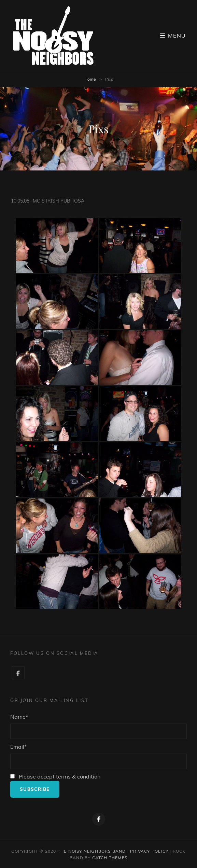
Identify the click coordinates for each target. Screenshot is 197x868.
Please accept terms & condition (55, 776)
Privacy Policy (149, 851)
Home (90, 79)
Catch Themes (110, 858)
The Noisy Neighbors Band (92, 851)
